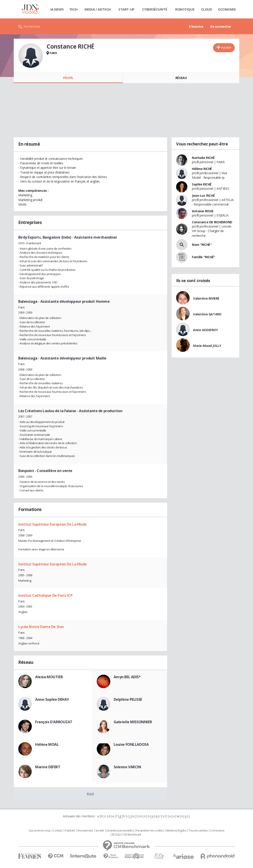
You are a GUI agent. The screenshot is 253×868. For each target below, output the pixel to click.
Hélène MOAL (47, 744)
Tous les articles (198, 831)
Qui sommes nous (40, 831)
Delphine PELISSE (128, 699)
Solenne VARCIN (127, 767)
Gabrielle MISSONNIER (133, 722)
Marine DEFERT (48, 767)
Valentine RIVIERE (206, 298)
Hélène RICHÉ (202, 169)
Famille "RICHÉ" (204, 257)
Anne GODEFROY (205, 330)
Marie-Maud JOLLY (207, 346)
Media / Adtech (98, 9)
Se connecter (221, 26)
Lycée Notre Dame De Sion (41, 627)
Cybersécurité (155, 9)
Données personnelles (120, 831)
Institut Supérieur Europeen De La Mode (53, 524)
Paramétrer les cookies (150, 831)
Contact (58, 831)
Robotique (185, 9)
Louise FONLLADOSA (131, 744)
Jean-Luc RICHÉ (203, 196)
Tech (73, 9)
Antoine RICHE (203, 211)
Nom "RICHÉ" (202, 245)
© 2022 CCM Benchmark (127, 835)
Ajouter (226, 47)
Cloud (207, 9)
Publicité (70, 831)
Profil (68, 78)
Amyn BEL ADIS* (127, 677)
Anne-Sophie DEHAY (52, 699)
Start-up (126, 9)
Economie (227, 9)
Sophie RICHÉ (202, 184)
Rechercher (32, 26)
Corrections (217, 831)
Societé (100, 831)
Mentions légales (176, 831)
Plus (90, 794)
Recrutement (85, 831)
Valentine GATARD (207, 314)
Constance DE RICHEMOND (212, 222)
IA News (57, 9)
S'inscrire (196, 26)
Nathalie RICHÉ (203, 158)
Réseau (181, 78)
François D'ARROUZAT (54, 722)
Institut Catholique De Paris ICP (45, 595)
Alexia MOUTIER (49, 677)
